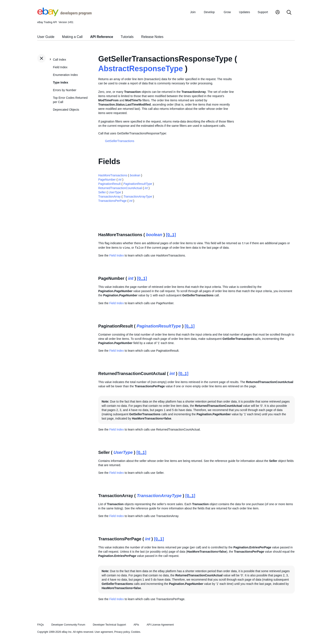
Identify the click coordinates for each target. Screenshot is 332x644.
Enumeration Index (65, 75)
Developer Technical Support (109, 625)
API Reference (102, 37)
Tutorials (127, 37)
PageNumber (107, 180)
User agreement (104, 632)
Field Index (60, 67)
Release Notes (152, 37)
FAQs (41, 625)
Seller (102, 192)
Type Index (61, 82)
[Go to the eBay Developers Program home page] (64, 15)
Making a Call (72, 37)
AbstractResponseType (140, 69)
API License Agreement (160, 625)
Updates (245, 12)
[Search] (289, 13)
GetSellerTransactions (120, 141)
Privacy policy (122, 632)
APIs (136, 625)
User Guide (46, 37)
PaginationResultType (138, 184)
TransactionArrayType (138, 197)
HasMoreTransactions (113, 175)
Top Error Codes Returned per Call (70, 100)
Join (193, 12)
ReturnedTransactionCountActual (120, 188)
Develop (209, 12)
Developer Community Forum (68, 625)
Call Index (59, 60)
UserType (115, 192)
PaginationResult (109, 184)
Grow (227, 12)
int (120, 180)
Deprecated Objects (66, 110)
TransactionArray (109, 197)
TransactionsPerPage (112, 201)
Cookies (136, 632)
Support (263, 12)
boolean (135, 175)
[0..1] (171, 235)
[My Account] (278, 13)
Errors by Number (65, 90)
